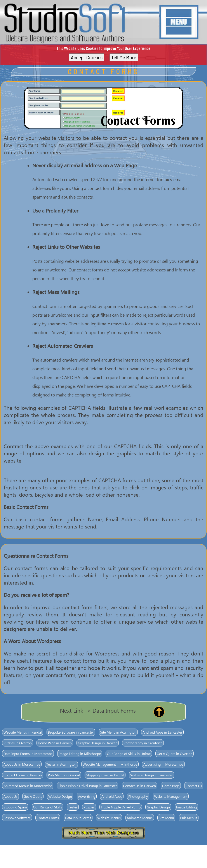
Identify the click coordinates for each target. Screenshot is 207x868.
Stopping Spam (15, 807)
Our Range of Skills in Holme (129, 754)
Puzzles (89, 807)
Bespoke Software (17, 818)
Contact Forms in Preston (23, 775)
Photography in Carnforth (143, 743)
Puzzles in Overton (18, 743)
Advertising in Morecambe (163, 764)
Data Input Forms (78, 818)
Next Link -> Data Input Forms (98, 710)
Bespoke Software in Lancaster (71, 732)
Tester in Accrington (61, 764)
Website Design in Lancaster (152, 775)
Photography (138, 796)
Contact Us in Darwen (139, 786)
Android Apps (112, 796)
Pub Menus (189, 818)
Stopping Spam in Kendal (105, 775)
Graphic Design (158, 807)
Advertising (87, 796)
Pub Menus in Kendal (64, 775)
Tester (73, 807)
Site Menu (166, 818)
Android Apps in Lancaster (162, 732)
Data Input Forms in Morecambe (28, 754)
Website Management (171, 796)
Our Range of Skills (48, 807)
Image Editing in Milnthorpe (80, 754)
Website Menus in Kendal (23, 732)
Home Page (171, 786)
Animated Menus (140, 818)
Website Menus (109, 818)
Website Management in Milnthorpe (110, 764)
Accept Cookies (87, 57)
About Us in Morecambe (22, 764)
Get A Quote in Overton (175, 754)
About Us (10, 796)
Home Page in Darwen (55, 743)
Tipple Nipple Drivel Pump (121, 807)
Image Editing (186, 807)
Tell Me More (124, 57)
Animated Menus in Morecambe (28, 786)
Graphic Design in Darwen (98, 743)
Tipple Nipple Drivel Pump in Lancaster (88, 786)
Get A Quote (33, 796)
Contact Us (194, 786)
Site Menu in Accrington (118, 732)
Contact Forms (48, 818)
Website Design (60, 796)
